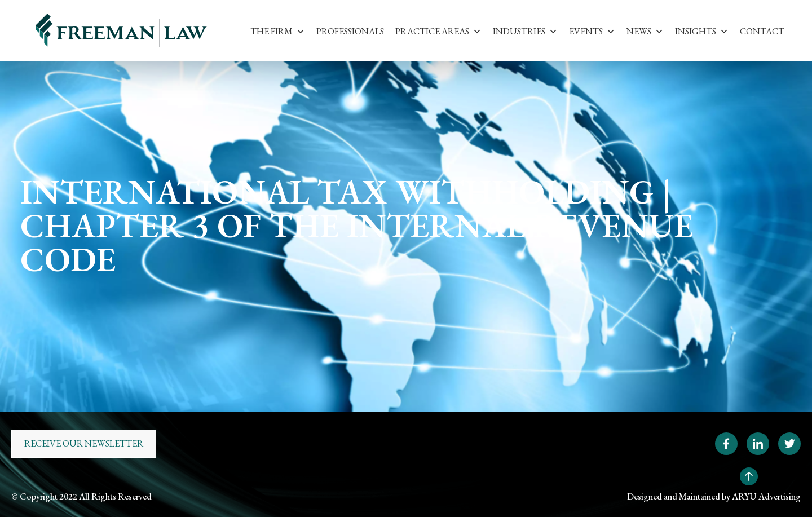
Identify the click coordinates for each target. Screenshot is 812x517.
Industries (525, 31)
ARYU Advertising (766, 496)
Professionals (350, 31)
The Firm (278, 31)
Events (592, 31)
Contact (762, 31)
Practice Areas (438, 31)
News (645, 31)
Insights (702, 31)
